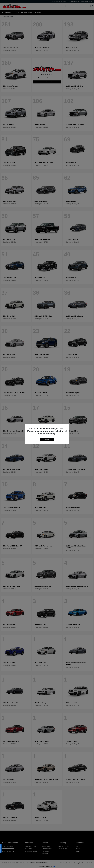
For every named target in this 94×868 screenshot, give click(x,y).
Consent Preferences (1, 848)
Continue (47, 439)
